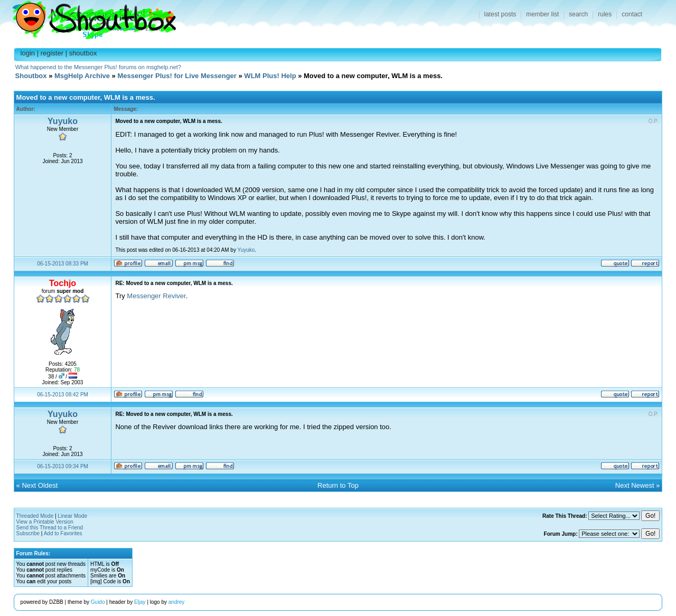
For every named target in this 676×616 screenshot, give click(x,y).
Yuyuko (63, 121)
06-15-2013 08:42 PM (63, 395)
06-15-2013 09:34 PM (63, 466)
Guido (98, 602)
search (578, 14)
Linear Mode (72, 516)
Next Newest (635, 485)
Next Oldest (40, 485)
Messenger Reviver (156, 296)
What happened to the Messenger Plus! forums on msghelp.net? (98, 67)
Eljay (140, 602)
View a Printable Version (45, 522)
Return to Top (338, 485)
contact (632, 14)
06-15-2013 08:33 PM (63, 264)
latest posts (500, 14)
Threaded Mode (35, 516)
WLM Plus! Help (270, 76)
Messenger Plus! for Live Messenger (177, 76)
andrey (177, 602)
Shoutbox (88, 17)
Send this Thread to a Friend (50, 528)
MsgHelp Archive (82, 76)
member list (542, 14)
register (52, 53)
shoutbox (83, 53)
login (28, 53)
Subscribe (28, 533)
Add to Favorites (63, 533)
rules (605, 14)
